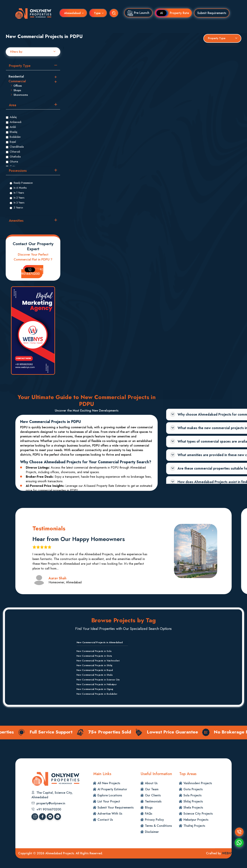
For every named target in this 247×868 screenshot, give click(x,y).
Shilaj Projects (193, 801)
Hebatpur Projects (196, 820)
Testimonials (153, 801)
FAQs (149, 814)
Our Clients (153, 795)
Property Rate (175, 12)
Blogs (149, 807)
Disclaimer (152, 832)
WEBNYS (228, 853)
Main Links (102, 774)
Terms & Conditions (158, 826)
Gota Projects (193, 789)
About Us (151, 783)
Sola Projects (192, 795)
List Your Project (109, 801)
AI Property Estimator (112, 789)
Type (97, 12)
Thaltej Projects (194, 826)
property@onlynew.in (48, 803)
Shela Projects (193, 807)
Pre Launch (138, 12)
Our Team (152, 789)
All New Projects (109, 783)
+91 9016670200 (32, 272)
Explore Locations (110, 795)
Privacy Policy (154, 820)
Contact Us (105, 820)
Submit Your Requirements (116, 807)
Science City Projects (198, 814)
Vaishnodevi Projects (198, 783)
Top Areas (188, 774)
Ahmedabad (72, 12)
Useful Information (156, 774)
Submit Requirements (212, 12)
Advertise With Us (110, 814)
